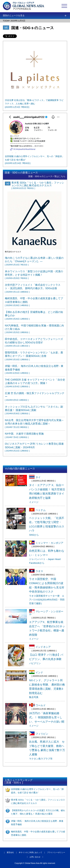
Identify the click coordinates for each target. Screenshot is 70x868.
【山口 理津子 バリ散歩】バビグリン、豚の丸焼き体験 (46, 659)
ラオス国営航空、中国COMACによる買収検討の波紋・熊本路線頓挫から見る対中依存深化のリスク (47, 591)
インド (36, 672)
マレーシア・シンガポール (46, 612)
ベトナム (37, 510)
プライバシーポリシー (56, 852)
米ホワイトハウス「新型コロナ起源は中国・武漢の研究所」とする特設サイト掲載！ (34, 275)
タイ (35, 477)
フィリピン (39, 733)
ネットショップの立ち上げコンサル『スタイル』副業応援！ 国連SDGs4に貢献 (34, 410)
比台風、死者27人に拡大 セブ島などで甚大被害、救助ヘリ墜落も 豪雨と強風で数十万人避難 (47, 750)
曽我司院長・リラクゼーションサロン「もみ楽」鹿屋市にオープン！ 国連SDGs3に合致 (34, 356)
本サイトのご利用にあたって (30, 852)
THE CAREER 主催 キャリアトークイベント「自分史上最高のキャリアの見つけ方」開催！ (35, 383)
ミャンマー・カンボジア (46, 542)
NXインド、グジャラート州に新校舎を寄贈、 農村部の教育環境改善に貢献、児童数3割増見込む (47, 689)
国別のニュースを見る (14, 15)
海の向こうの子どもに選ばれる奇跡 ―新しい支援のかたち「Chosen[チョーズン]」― (34, 261)
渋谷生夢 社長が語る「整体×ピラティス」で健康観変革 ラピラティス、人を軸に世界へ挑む (34, 104)
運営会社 (10, 852)
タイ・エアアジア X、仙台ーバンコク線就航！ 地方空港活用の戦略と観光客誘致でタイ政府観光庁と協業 (47, 493)
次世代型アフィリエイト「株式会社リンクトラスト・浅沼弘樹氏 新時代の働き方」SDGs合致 (33, 288)
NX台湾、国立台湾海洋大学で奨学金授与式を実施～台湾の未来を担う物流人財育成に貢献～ (34, 423)
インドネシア (40, 647)
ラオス (36, 571)
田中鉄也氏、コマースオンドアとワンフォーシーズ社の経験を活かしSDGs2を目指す (34, 342)
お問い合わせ (35, 857)
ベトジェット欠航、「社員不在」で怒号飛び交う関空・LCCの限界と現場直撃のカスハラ (47, 526)
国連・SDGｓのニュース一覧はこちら (47, 176)
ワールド (37, 705)
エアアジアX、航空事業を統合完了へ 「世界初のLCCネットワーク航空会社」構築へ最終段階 (47, 630)
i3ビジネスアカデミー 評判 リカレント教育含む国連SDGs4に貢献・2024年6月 (34, 447)
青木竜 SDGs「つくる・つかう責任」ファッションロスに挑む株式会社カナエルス (38, 185)
